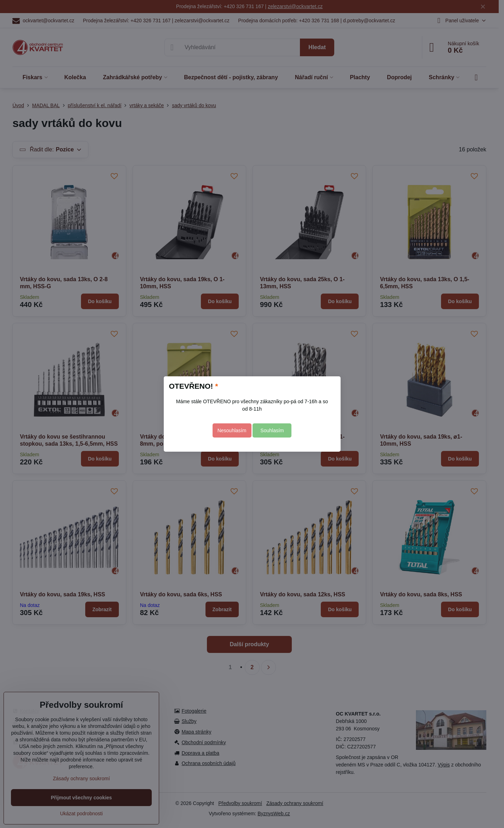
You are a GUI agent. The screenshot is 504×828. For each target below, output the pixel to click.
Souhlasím (272, 430)
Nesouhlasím (232, 430)
